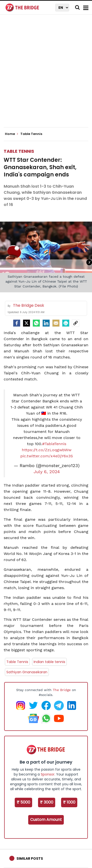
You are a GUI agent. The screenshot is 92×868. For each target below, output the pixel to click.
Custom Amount (46, 820)
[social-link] (76, 323)
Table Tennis (19, 151)
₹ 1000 (69, 802)
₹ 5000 (23, 802)
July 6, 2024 (47, 472)
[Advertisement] (46, 75)
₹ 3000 (47, 802)
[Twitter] (26, 323)
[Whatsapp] (36, 323)
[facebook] (17, 323)
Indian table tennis (49, 662)
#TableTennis (54, 444)
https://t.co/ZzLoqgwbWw (47, 450)
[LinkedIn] (46, 323)
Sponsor (48, 774)
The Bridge (62, 690)
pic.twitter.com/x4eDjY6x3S (47, 456)
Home (12, 134)
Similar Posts (30, 858)
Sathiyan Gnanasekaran (27, 672)
